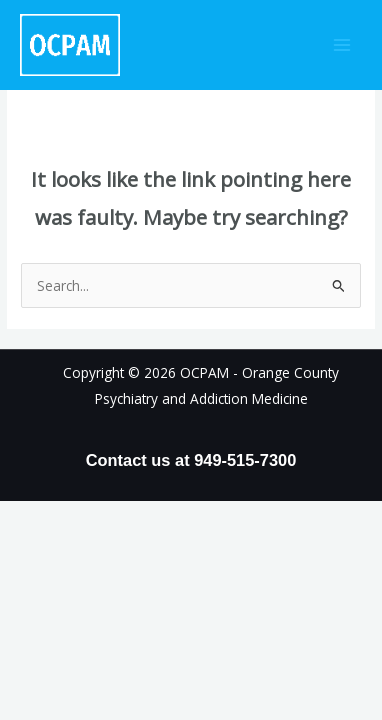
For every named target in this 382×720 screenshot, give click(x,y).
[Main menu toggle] (342, 45)
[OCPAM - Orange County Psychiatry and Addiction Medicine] (70, 45)
